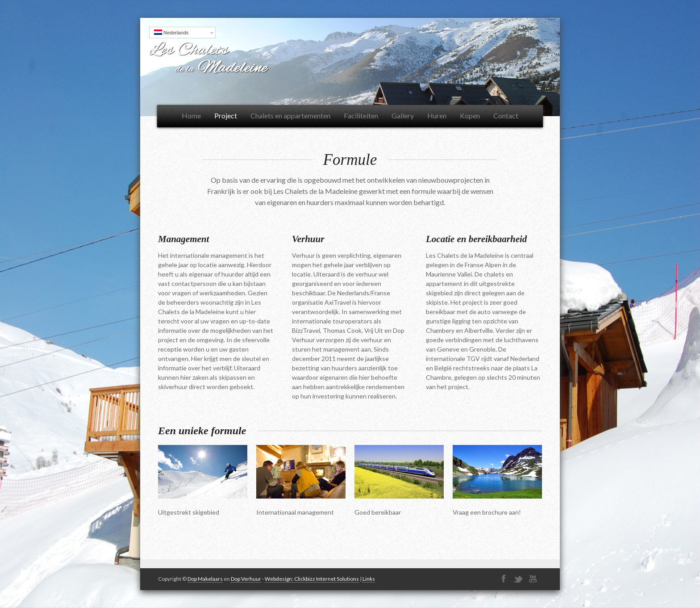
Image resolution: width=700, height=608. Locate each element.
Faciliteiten (361, 115)
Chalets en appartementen (290, 115)
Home (191, 115)
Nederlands (171, 32)
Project (226, 115)
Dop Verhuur (246, 579)
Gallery (403, 115)
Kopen (470, 115)
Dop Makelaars (205, 579)
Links (369, 579)
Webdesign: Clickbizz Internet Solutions (312, 579)
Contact (506, 115)
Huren (437, 115)
